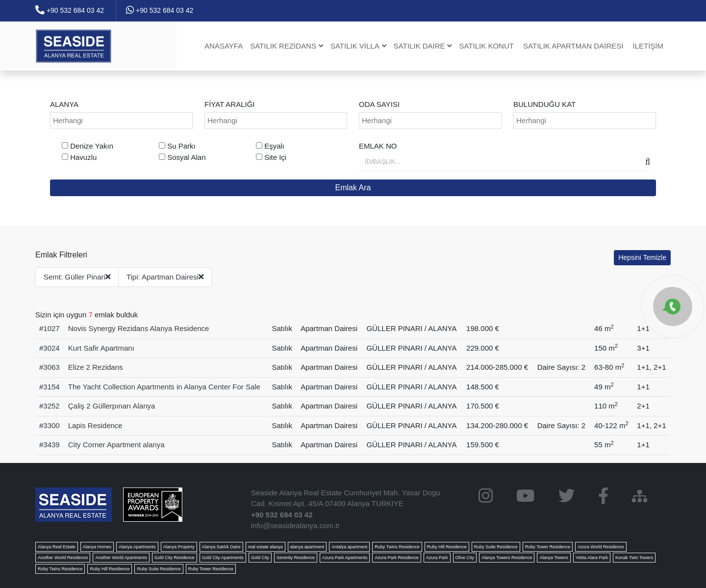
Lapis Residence (95, 425)
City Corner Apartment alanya (116, 445)
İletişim (648, 46)
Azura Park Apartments (345, 558)
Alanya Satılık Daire (221, 547)
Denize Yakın (92, 146)
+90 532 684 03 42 (70, 10)
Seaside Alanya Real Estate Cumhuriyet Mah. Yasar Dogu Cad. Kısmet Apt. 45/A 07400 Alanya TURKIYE (346, 498)
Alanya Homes (97, 547)
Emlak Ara (353, 188)
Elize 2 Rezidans (96, 367)
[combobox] (121, 121)
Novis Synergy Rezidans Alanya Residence (139, 328)
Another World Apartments (121, 558)
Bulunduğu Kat (544, 104)
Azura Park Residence (397, 558)
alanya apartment (307, 547)
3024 (51, 348)
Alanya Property (179, 547)
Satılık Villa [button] (358, 46)
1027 (51, 328)
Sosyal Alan (186, 157)
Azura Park (437, 558)
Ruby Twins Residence (397, 547)
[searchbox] (123, 121)
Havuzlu (83, 157)
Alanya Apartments (137, 547)
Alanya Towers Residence (507, 558)
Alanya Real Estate (57, 547)
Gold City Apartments (223, 558)
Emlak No (378, 146)
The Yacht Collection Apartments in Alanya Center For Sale (164, 387)
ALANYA (64, 104)
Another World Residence (63, 558)
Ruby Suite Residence (496, 547)
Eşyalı (274, 146)
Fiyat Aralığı (230, 104)
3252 (51, 406)
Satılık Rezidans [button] (287, 46)
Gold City (260, 558)
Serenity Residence (296, 558)
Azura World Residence (601, 547)
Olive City (465, 558)
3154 (51, 387)
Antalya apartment (349, 547)
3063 (51, 367)
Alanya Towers (554, 558)
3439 (51, 445)
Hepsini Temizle (642, 257)
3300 (51, 425)
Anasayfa (224, 46)
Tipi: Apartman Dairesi (165, 277)
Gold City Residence (175, 558)
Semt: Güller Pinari (77, 277)
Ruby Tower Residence (548, 547)
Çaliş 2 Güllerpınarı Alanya (112, 406)
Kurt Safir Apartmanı (101, 348)
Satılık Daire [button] (423, 46)
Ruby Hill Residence (447, 547)
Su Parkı (181, 146)
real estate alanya (265, 547)
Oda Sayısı (379, 104)
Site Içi (275, 157)
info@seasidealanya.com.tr (295, 525)
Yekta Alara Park (592, 558)
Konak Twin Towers (634, 558)
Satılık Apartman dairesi (573, 46)
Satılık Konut (486, 46)
